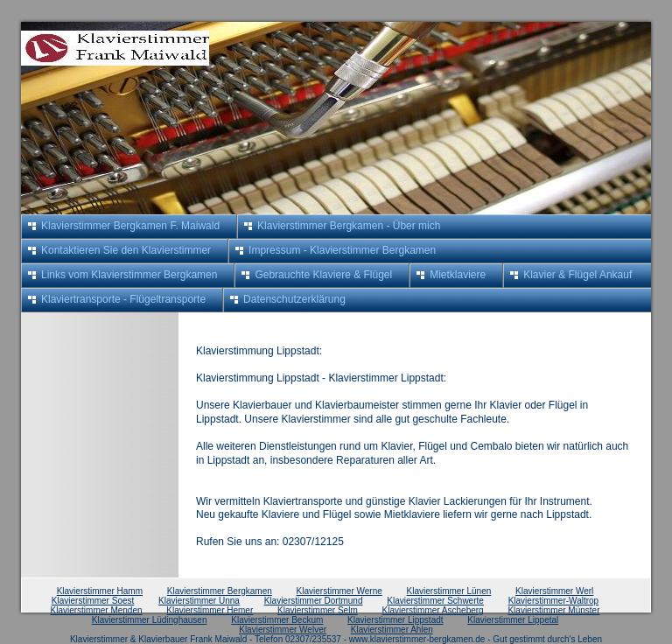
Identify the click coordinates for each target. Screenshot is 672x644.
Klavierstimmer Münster (553, 610)
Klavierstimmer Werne (339, 591)
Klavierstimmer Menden (97, 610)
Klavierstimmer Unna (199, 601)
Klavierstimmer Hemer (210, 610)
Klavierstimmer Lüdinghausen (150, 620)
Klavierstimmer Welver (283, 630)
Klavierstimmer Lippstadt (395, 620)
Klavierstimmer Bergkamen (220, 591)
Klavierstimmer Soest (93, 601)
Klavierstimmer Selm (318, 610)
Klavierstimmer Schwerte (435, 601)
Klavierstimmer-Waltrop (554, 601)
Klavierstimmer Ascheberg (433, 610)
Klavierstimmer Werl (554, 591)
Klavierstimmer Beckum (277, 620)
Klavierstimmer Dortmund (314, 601)
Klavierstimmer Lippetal (513, 620)
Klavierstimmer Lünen (449, 591)
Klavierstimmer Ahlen (392, 630)
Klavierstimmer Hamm (100, 591)
